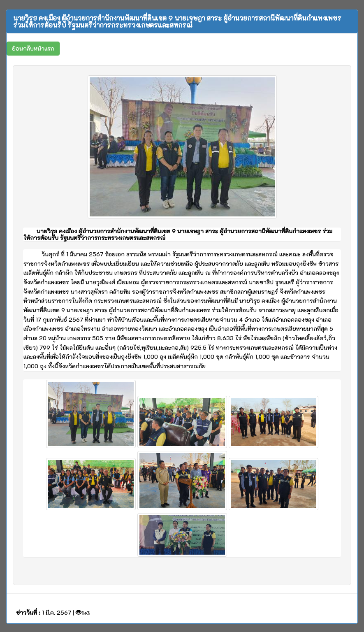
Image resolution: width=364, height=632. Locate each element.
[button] (33, 49)
